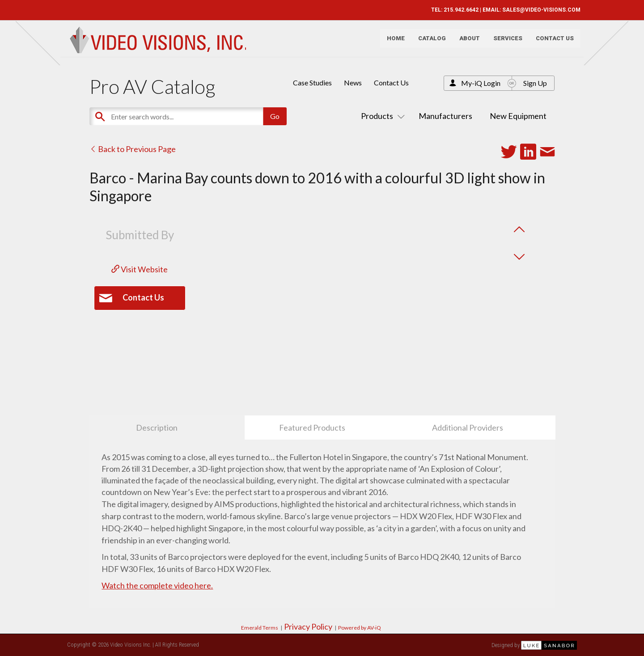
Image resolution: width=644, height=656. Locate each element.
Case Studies (312, 83)
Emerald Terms (260, 628)
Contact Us (551, 43)
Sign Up (535, 83)
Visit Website (140, 269)
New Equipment (518, 116)
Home (392, 43)
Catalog (428, 43)
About (466, 43)
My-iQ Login (481, 83)
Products (381, 116)
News (353, 83)
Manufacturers (445, 116)
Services (504, 43)
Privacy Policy (308, 626)
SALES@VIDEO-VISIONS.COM (538, 10)
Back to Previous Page (133, 149)
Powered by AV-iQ (360, 628)
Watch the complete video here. (157, 585)
